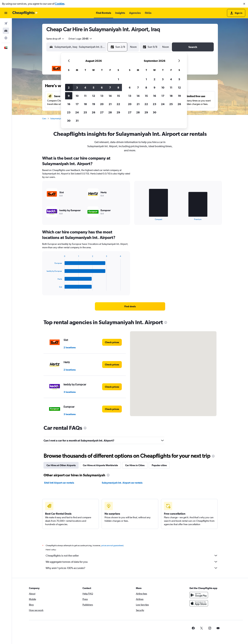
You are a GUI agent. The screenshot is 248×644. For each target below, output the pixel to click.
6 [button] (102, 87)
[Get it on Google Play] (199, 595)
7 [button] (110, 87)
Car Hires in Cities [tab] (135, 465)
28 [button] (110, 112)
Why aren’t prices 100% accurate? (132, 568)
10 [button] (77, 96)
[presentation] (166, 322)
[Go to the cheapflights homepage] (25, 13)
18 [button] (85, 104)
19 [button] (94, 104)
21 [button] (110, 104)
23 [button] (69, 112)
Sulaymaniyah (56, 119)
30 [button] (69, 121)
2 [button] (69, 87)
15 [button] (118, 96)
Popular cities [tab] (159, 465)
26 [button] (94, 112)
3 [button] (77, 87)
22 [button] (118, 104)
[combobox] (55, 39)
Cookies (60, 4)
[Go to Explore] (6, 38)
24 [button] (77, 112)
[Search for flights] (6, 23)
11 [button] (85, 96)
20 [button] (102, 104)
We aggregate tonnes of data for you (132, 562)
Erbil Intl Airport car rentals (59, 483)
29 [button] (118, 112)
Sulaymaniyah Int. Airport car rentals (122, 483)
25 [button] (85, 112)
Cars (44, 119)
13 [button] (102, 96)
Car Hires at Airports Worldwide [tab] (100, 465)
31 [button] (77, 121)
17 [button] (77, 104)
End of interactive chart (137, 218)
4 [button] (85, 87)
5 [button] (94, 87)
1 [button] (118, 79)
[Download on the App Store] (199, 603)
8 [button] (118, 87)
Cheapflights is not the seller (132, 555)
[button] (244, 4)
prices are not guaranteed (112, 545)
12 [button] (94, 96)
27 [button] (102, 112)
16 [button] (69, 104)
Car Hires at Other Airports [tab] (61, 465)
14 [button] (110, 96)
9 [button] (69, 96)
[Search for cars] (6, 31)
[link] (130, 306)
